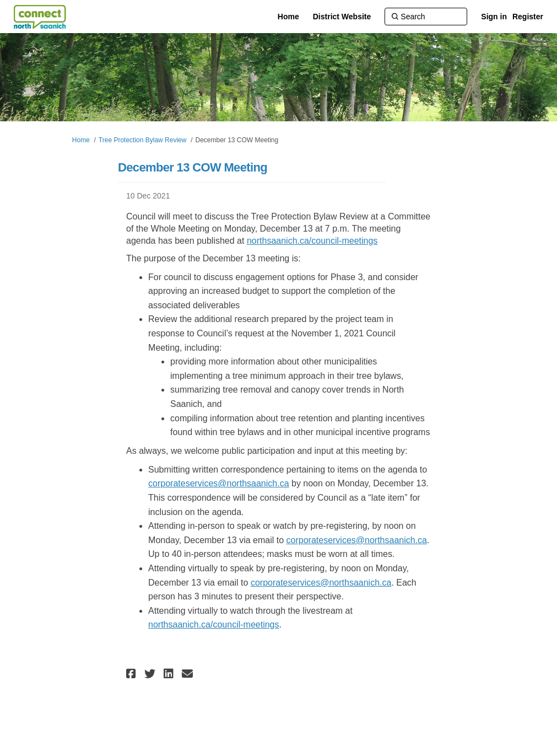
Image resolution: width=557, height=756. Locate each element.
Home (81, 140)
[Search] (426, 17)
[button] (133, 674)
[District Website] (342, 17)
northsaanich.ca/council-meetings (312, 241)
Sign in (494, 17)
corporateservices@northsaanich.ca (218, 483)
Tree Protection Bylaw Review (143, 140)
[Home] (288, 17)
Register (528, 17)
